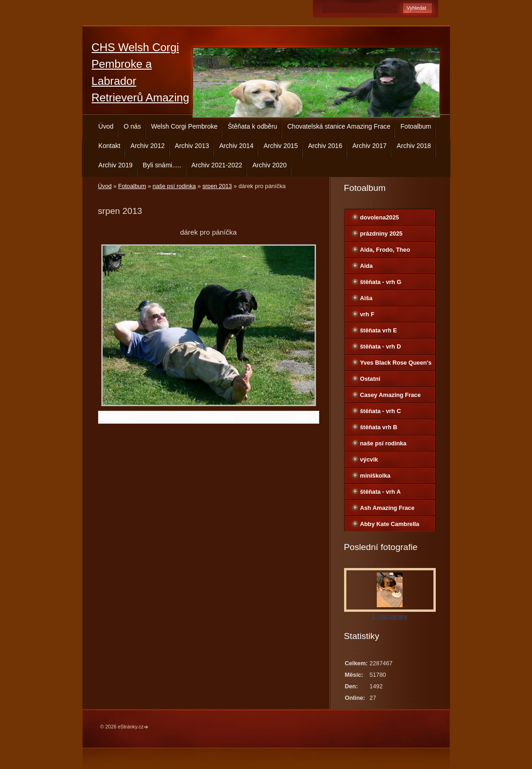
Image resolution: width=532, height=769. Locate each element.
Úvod (106, 126)
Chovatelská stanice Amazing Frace (339, 126)
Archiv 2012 (147, 146)
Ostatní (370, 379)
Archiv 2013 (192, 146)
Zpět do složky (215, 417)
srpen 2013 (217, 186)
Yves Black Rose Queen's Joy (396, 365)
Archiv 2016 (325, 146)
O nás (132, 126)
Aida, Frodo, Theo (385, 250)
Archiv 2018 (414, 146)
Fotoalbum (416, 126)
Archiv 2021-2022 (217, 165)
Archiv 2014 (236, 146)
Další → (306, 417)
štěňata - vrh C (381, 411)
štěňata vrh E (379, 330)
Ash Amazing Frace (387, 508)
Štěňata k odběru (252, 126)
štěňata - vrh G (381, 282)
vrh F (367, 314)
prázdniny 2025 (381, 234)
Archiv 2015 (281, 146)
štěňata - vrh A (380, 492)
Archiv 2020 (269, 165)
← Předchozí (118, 417)
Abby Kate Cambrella (390, 524)
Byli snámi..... (162, 165)
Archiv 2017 (369, 146)
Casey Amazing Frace (391, 395)
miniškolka (375, 476)
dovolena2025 (380, 217)
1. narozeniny (390, 616)
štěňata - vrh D (381, 346)
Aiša (366, 298)
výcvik (369, 459)
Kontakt (110, 146)
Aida (367, 266)
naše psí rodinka (174, 186)
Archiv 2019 (116, 165)
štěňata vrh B (379, 427)
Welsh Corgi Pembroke (184, 126)
